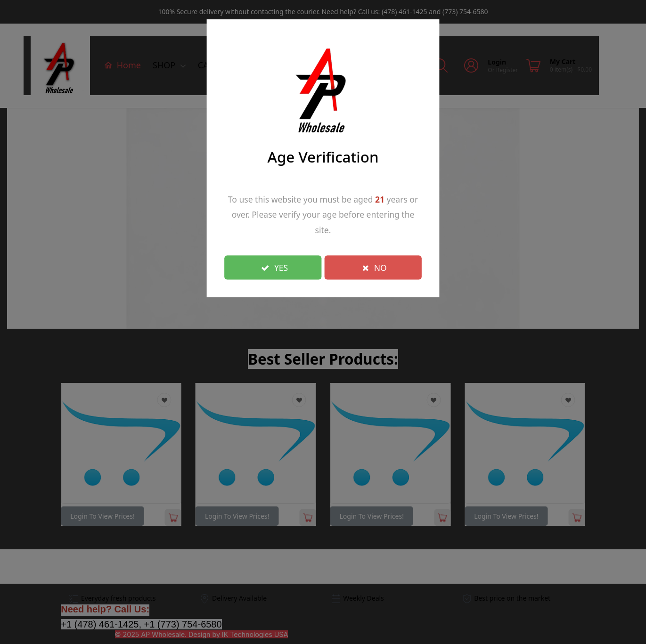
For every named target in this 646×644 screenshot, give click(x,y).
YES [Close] (275, 267)
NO (375, 267)
